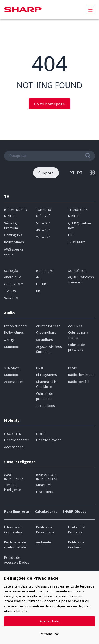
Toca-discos (45, 406)
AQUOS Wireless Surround (49, 349)
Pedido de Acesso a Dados (17, 560)
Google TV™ (13, 284)
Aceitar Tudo (49, 621)
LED (71, 235)
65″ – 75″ (43, 216)
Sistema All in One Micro (46, 384)
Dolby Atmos (14, 242)
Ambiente (44, 542)
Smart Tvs (44, 485)
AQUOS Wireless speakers (81, 279)
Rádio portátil (79, 382)
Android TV (12, 277)
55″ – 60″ (43, 223)
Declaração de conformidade (15, 545)
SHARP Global (74, 511)
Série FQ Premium (11, 226)
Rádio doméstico (81, 375)
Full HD (41, 284)
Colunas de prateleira (77, 347)
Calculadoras (46, 511)
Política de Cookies (76, 545)
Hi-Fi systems (47, 375)
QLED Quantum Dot (80, 226)
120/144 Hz (77, 242)
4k (38, 277)
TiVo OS (10, 291)
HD (38, 291)
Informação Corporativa (13, 530)
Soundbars (45, 340)
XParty (9, 340)
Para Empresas (17, 511)
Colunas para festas (78, 335)
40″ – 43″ (43, 230)
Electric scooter (17, 440)
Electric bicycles (49, 440)
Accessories (14, 382)
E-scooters (45, 492)
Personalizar (49, 634)
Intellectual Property (77, 530)
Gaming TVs (13, 235)
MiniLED (10, 216)
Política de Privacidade (45, 530)
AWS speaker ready (15, 252)
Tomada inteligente (13, 487)
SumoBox (11, 347)
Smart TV (11, 298)
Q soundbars (46, 332)
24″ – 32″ (43, 237)
